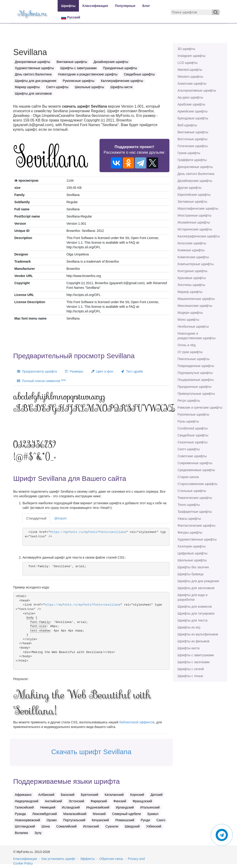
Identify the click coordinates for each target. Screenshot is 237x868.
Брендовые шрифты (193, 118)
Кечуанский (100, 820)
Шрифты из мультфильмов (198, 634)
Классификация (95, 6)
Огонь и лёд (187, 345)
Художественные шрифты (197, 539)
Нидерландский (27, 801)
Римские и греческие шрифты (200, 408)
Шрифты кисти (189, 648)
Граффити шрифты (192, 160)
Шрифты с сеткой (191, 669)
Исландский (71, 807)
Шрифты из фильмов (193, 641)
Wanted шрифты (190, 70)
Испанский (91, 826)
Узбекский (154, 826)
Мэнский (99, 814)
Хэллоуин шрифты (192, 546)
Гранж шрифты (189, 153)
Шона (46, 826)
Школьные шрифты (192, 560)
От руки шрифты (190, 352)
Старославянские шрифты (197, 484)
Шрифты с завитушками (196, 655)
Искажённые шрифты (194, 222)
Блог (146, 6)
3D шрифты (186, 49)
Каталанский (114, 795)
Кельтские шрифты (192, 243)
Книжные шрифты (191, 250)
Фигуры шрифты (190, 532)
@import (60, 518)
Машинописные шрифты (196, 299)
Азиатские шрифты (192, 84)
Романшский (125, 820)
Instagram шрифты (192, 56)
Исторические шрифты (195, 229)
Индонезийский (98, 807)
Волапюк (21, 833)
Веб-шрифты (187, 125)
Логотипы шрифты (191, 285)
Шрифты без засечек (193, 567)
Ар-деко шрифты (190, 97)
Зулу (38, 833)
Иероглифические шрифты (198, 208)
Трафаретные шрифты (195, 512)
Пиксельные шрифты (193, 359)
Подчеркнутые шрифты (195, 373)
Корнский (137, 795)
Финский (120, 801)
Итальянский (150, 807)
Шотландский (25, 826)
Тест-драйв (132, 371)
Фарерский (99, 801)
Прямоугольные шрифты (196, 394)
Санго (161, 820)
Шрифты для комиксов (195, 607)
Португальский (74, 820)
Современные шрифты (195, 463)
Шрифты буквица (190, 574)
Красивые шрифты (192, 278)
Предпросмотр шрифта (37, 371)
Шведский (132, 826)
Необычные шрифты (193, 327)
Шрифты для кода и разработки (192, 597)
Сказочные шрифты (192, 442)
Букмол (153, 814)
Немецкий (48, 807)
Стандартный (36, 518)
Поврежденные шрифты (196, 366)
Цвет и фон (102, 371)
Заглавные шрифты (192, 202)
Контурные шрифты (192, 271)
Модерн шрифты (190, 313)
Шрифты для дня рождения (198, 581)
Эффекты (87, 859)
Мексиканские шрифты (195, 306)
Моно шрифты (188, 320)
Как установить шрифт (59, 859)
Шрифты (68, 6)
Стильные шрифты (192, 491)
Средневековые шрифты (196, 470)
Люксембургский (45, 814)
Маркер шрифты (190, 292)
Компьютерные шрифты (196, 264)
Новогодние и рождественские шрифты (196, 336)
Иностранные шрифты (194, 215)
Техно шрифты (189, 505)
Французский (142, 801)
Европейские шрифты (194, 195)
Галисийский (24, 807)
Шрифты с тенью (190, 676)
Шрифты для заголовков (196, 588)
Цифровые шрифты (192, 553)
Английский (53, 801)
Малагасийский (75, 814)
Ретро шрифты (189, 401)
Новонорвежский (27, 820)
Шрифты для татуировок (196, 613)
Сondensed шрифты (193, 428)
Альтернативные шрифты (197, 90)
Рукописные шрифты (193, 414)
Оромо (52, 820)
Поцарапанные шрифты (196, 380)
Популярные (125, 6)
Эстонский (76, 801)
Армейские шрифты (193, 111)
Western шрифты (190, 77)
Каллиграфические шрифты (199, 236)
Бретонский (90, 795)
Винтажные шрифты (193, 132)
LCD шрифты (187, 63)
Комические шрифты (193, 257)
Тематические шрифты (195, 498)
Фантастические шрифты (196, 526)
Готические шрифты (193, 146)
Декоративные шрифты (195, 167)
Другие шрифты (189, 188)
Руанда (20, 814)
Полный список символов (41, 381)
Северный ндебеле (126, 814)
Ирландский (125, 807)
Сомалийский (66, 826)
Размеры (74, 371)
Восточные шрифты (192, 139)
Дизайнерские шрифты (195, 181)
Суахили (112, 826)
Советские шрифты (192, 456)
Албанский (46, 795)
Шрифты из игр (189, 627)
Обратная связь (111, 859)
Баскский (68, 795)
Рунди (145, 820)
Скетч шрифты (189, 449)
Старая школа (188, 477)
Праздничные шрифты (195, 387)
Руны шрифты (188, 421)
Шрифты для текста (192, 620)
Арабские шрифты (191, 104)
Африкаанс (23, 795)
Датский (156, 795)
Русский (71, 17)
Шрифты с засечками (193, 662)
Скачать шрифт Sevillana (91, 752)
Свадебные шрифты (193, 435)
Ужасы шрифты (189, 519)
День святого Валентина (196, 174)
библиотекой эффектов (137, 722)
